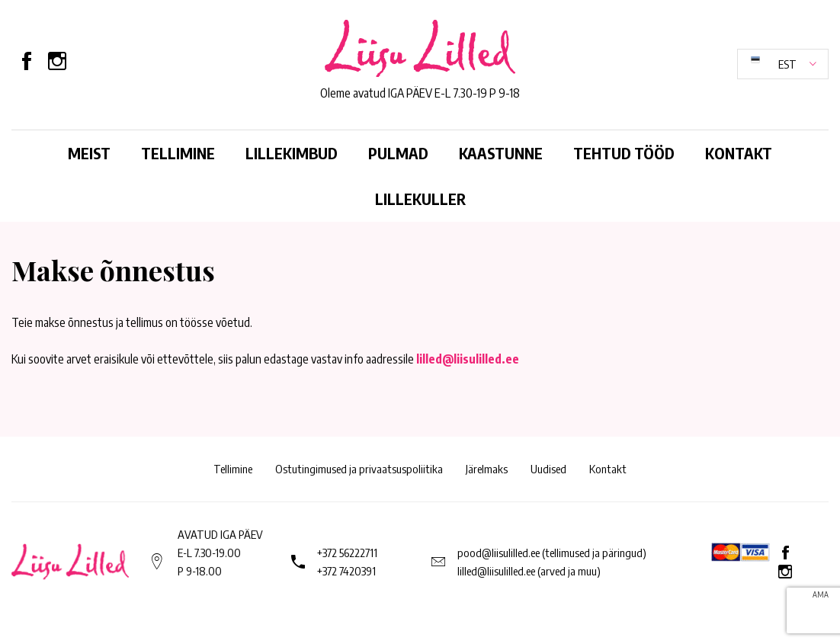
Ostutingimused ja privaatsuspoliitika (359, 469)
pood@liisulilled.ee (499, 553)
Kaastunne (501, 153)
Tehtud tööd (624, 153)
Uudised (548, 469)
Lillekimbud (292, 153)
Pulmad (398, 153)
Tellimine (178, 153)
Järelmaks (487, 469)
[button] (783, 64)
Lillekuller (420, 199)
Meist (89, 153)
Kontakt (739, 153)
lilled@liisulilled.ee (468, 359)
